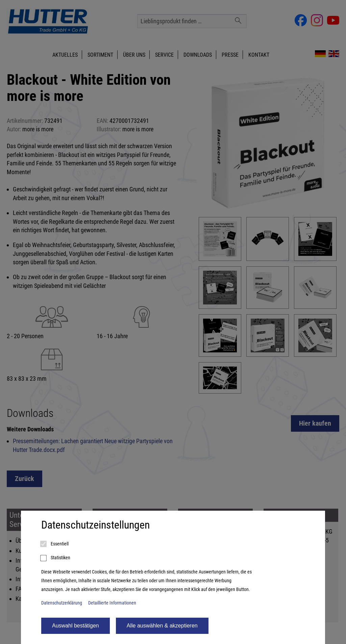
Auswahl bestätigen (76, 626)
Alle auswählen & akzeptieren (162, 626)
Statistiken (56, 558)
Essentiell (55, 544)
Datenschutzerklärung (62, 603)
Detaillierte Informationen (112, 603)
